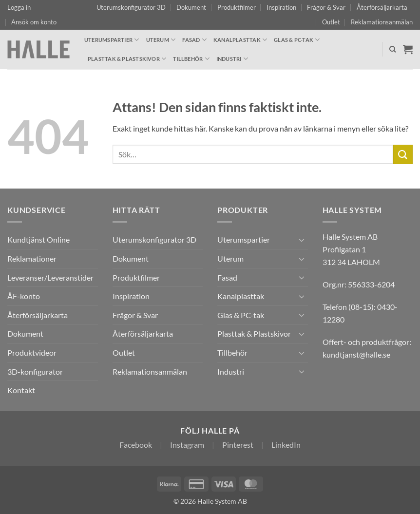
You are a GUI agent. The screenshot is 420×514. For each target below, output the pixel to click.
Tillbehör (191, 59)
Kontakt (21, 390)
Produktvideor (32, 352)
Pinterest (238, 445)
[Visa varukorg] (408, 49)
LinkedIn (286, 445)
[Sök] (392, 49)
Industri (232, 59)
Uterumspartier (112, 40)
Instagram (187, 445)
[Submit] (403, 154)
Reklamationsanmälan (382, 22)
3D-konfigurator (35, 371)
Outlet (331, 22)
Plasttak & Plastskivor (127, 59)
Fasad (194, 40)
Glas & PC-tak (297, 40)
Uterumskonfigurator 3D (131, 7)
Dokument (191, 7)
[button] (19, 7)
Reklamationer (32, 258)
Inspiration (281, 7)
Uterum (161, 40)
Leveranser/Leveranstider (50, 277)
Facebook (136, 445)
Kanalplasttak (240, 40)
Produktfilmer (237, 7)
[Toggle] (302, 240)
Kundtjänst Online (38, 239)
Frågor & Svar (326, 7)
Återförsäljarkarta (382, 7)
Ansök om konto (34, 22)
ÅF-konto (24, 296)
